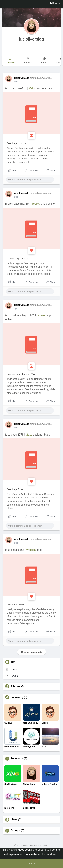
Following (17, 697)
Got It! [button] (31, 864)
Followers (17, 759)
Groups (15, 831)
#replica (35, 204)
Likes (14, 820)
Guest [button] (55, 3)
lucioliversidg (32, 39)
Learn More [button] (49, 854)
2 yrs (16, 82)
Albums (16, 686)
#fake (32, 89)
